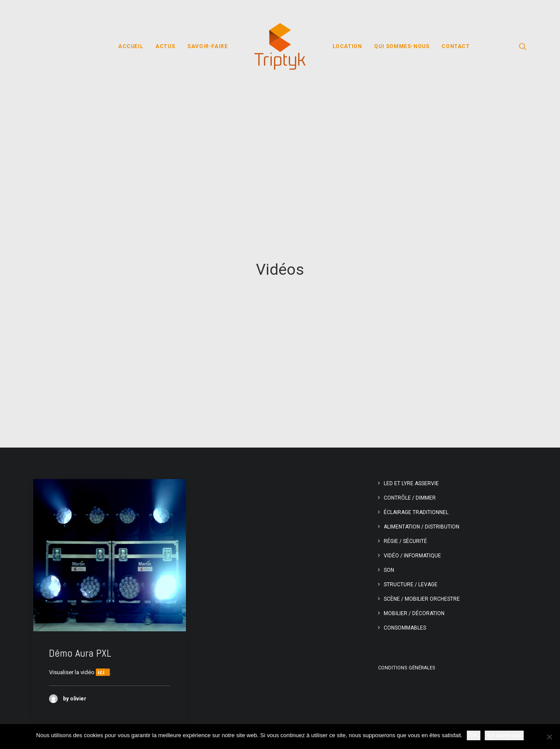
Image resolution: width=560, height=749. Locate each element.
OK (474, 735)
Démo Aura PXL (80, 581)
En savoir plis (504, 735)
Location (347, 46)
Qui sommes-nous (402, 46)
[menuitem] (131, 46)
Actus (165, 46)
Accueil (131, 46)
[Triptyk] (280, 46)
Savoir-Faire (207, 46)
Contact (455, 46)
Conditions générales (407, 596)
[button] (523, 46)
